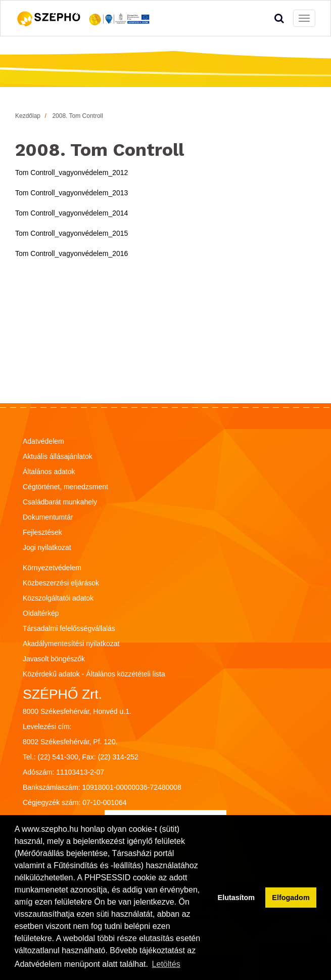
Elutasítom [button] (237, 898)
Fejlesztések (42, 532)
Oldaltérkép (41, 613)
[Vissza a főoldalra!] (84, 18)
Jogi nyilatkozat (47, 547)
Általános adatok (49, 472)
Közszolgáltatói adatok (58, 598)
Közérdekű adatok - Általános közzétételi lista (94, 674)
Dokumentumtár (48, 517)
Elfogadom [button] (291, 898)
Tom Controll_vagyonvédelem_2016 (72, 253)
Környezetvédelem (52, 568)
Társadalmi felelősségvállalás (69, 628)
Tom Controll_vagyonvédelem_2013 (72, 193)
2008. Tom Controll (78, 116)
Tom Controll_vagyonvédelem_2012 (72, 173)
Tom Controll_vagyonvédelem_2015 (72, 233)
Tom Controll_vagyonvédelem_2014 (72, 213)
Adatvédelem (43, 441)
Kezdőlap (28, 116)
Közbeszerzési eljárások (61, 583)
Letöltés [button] (166, 964)
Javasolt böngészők (54, 659)
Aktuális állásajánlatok (58, 456)
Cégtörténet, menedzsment (65, 487)
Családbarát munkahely (60, 502)
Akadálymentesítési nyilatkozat (71, 644)
